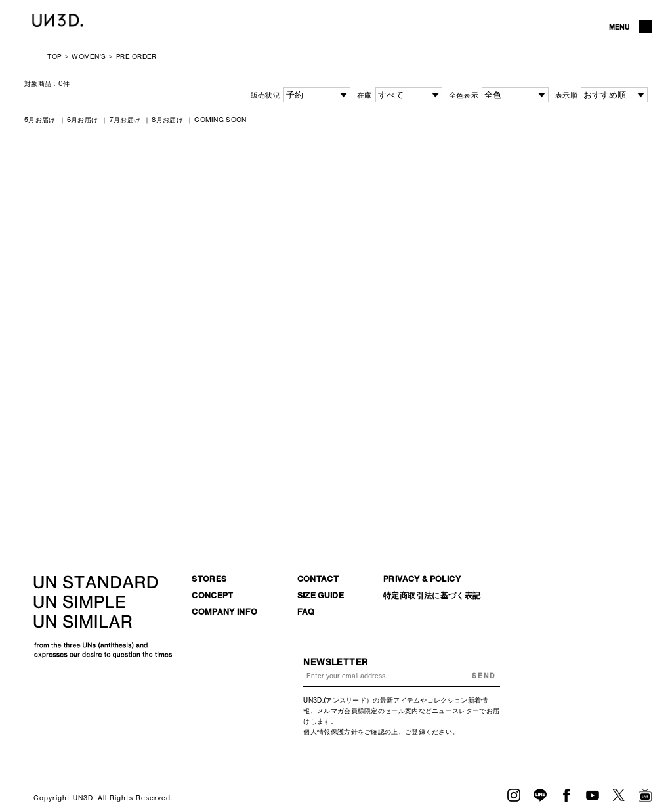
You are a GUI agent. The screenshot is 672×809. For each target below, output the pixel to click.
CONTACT (318, 579)
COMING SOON (220, 120)
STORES (209, 579)
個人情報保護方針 (330, 732)
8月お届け (167, 120)
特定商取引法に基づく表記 (432, 595)
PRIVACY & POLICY (422, 579)
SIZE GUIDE (321, 595)
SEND (484, 676)
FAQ (306, 612)
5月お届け (40, 120)
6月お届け (83, 120)
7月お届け (125, 120)
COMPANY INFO (224, 612)
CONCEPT (213, 595)
